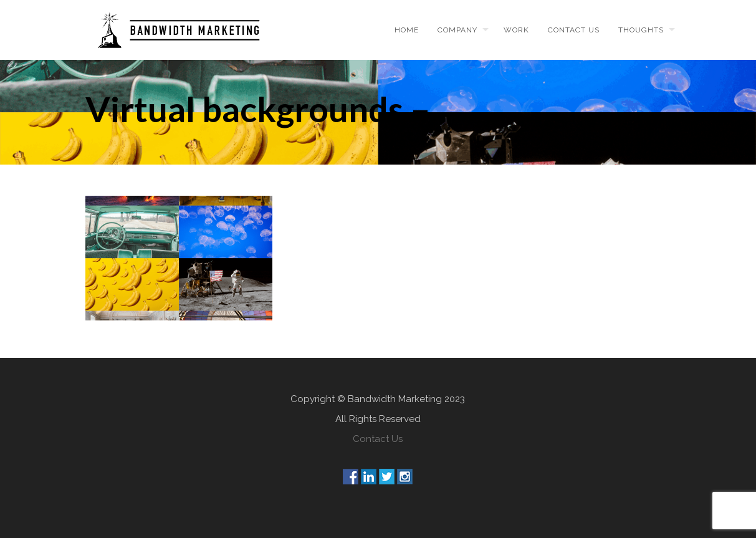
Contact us (574, 30)
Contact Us (378, 439)
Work (516, 30)
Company (457, 30)
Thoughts (641, 30)
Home (407, 30)
